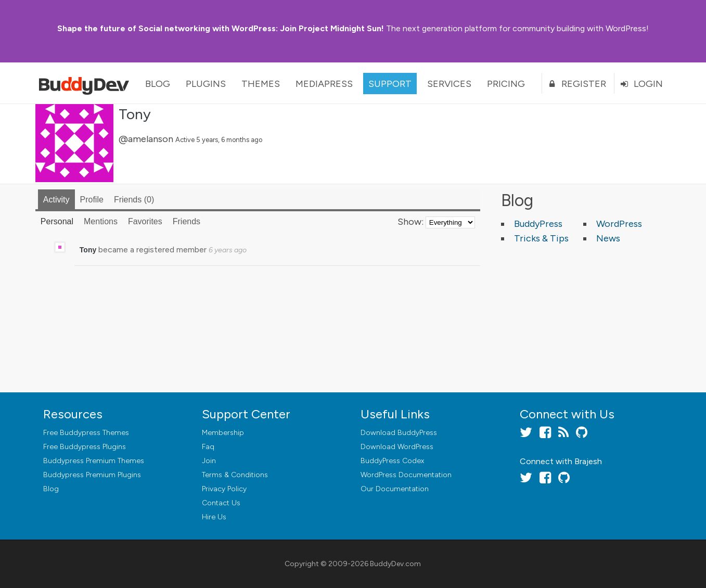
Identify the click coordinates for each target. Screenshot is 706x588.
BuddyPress (538, 224)
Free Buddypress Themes (86, 433)
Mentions (101, 221)
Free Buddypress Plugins (85, 447)
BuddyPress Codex (392, 461)
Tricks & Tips (541, 238)
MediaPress (324, 84)
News (608, 238)
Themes (261, 84)
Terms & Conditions (235, 475)
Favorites (145, 221)
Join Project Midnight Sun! (221, 28)
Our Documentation (395, 489)
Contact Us (221, 503)
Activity (56, 200)
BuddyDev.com (395, 564)
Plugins (206, 84)
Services (449, 84)
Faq (208, 447)
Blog (158, 84)
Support (390, 84)
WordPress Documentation (406, 475)
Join (209, 461)
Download (399, 433)
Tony (135, 114)
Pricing (506, 84)
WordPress (619, 224)
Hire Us (214, 517)
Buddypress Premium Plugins (92, 475)
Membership (223, 433)
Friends (134, 200)
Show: (410, 222)
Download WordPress (397, 447)
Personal (57, 221)
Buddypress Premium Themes (94, 461)
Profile (92, 200)
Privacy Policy (224, 489)
